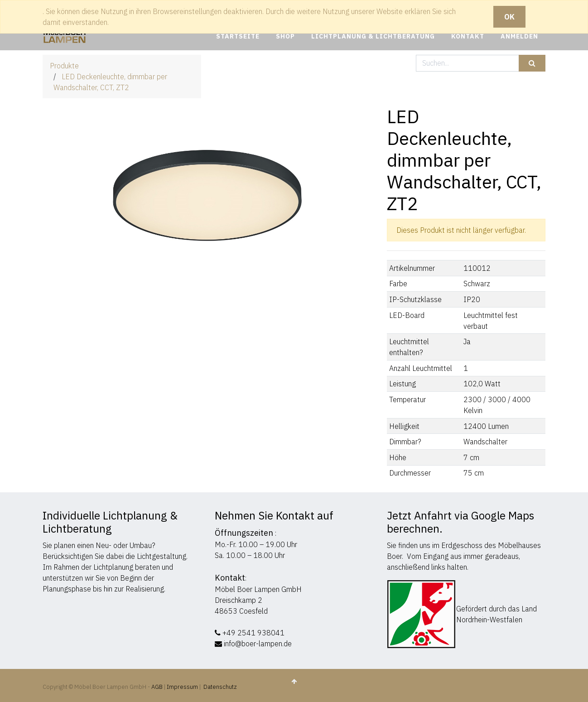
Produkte (64, 66)
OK (509, 17)
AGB (158, 687)
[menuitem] (238, 36)
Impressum (182, 687)
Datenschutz (220, 687)
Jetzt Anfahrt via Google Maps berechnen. (460, 522)
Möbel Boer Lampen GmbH (258, 589)
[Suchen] (532, 63)
